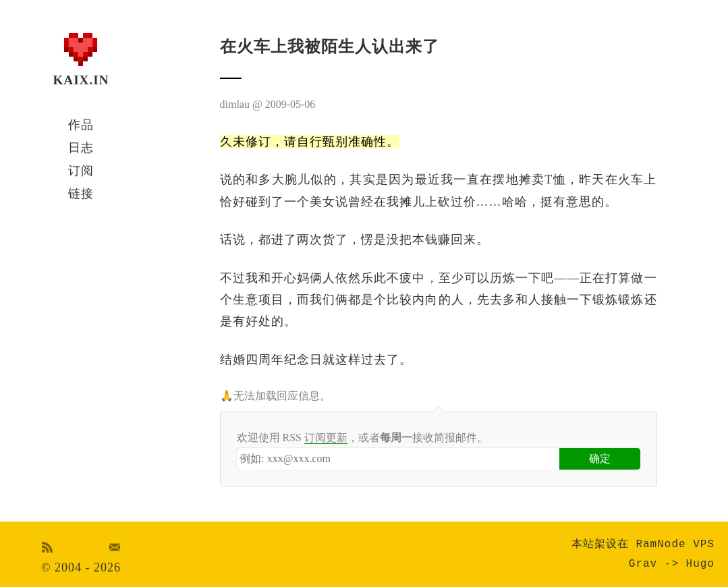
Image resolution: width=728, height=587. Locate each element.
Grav (643, 564)
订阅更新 (326, 438)
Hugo (700, 564)
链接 (81, 194)
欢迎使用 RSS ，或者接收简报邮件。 (362, 438)
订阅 (81, 171)
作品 (81, 125)
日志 (81, 148)
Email (115, 547)
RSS (47, 547)
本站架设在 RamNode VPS (643, 544)
